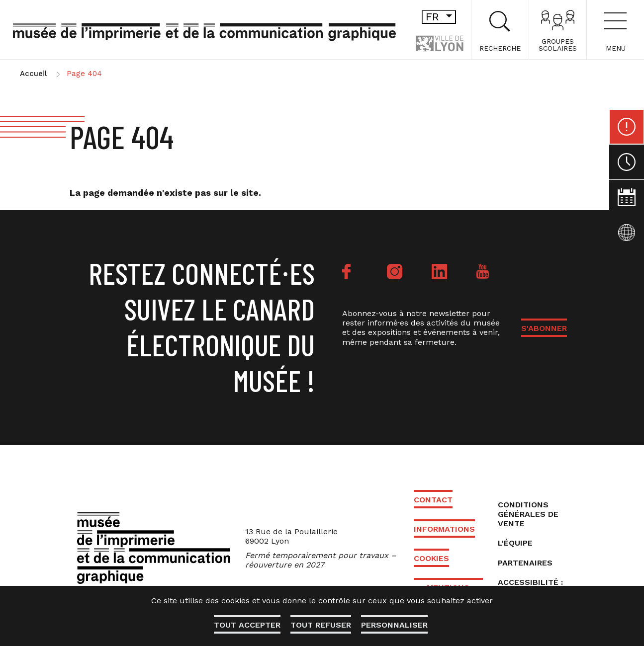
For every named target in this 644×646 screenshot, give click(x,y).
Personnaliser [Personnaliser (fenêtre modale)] (394, 625)
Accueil (33, 74)
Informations (444, 529)
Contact (433, 500)
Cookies (431, 558)
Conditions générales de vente (528, 514)
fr (441, 17)
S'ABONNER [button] (544, 328)
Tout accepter (247, 625)
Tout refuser (321, 625)
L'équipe (515, 543)
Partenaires (525, 563)
